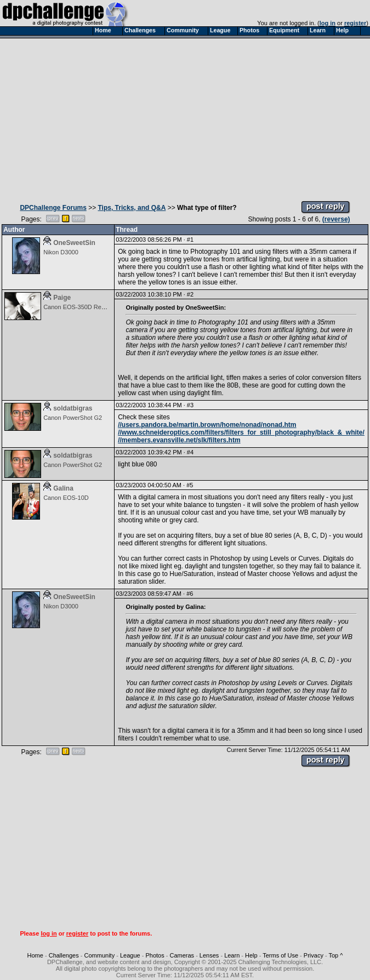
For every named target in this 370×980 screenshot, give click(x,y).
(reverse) (336, 219)
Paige (62, 298)
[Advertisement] (185, 117)
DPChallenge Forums (53, 208)
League (130, 955)
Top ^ (335, 955)
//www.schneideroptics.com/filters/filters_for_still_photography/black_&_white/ (241, 432)
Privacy (314, 955)
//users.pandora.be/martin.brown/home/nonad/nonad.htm (207, 425)
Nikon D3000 (61, 252)
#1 (190, 240)
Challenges (64, 955)
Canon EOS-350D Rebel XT (81, 307)
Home (35, 955)
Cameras (182, 955)
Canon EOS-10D (66, 498)
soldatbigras (73, 408)
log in (328, 23)
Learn (232, 955)
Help (251, 955)
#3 (190, 405)
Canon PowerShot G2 (73, 418)
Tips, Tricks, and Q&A (132, 208)
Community (100, 955)
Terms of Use (280, 955)
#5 (190, 485)
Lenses (209, 955)
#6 (190, 594)
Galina (63, 488)
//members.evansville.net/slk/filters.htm (179, 440)
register (355, 23)
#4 (190, 452)
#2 (190, 294)
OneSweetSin (74, 243)
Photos (155, 955)
